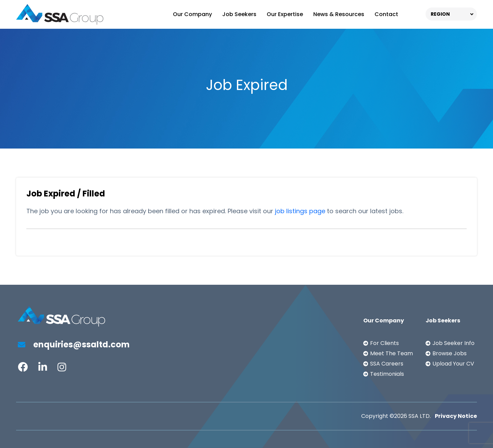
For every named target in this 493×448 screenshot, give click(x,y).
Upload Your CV (453, 364)
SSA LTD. (420, 416)
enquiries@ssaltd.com (74, 344)
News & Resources (339, 14)
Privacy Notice (456, 416)
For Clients (384, 343)
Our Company (192, 14)
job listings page (300, 211)
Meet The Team (391, 353)
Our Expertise (285, 14)
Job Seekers (239, 14)
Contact (386, 14)
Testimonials (387, 374)
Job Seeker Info (453, 343)
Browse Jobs (450, 353)
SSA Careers (387, 364)
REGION (440, 14)
